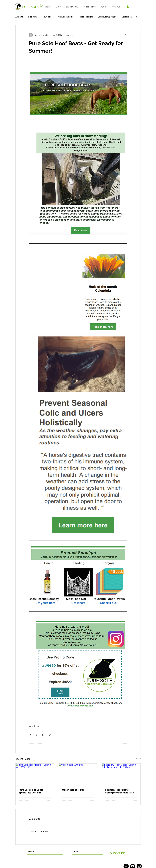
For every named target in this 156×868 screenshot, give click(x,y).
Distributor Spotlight (107, 17)
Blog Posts (33, 17)
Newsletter (47, 17)
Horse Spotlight (86, 17)
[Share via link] (50, 735)
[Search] (124, 7)
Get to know (127, 17)
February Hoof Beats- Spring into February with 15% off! (120, 791)
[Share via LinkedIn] (43, 735)
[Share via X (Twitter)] (37, 735)
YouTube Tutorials (66, 17)
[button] (128, 7)
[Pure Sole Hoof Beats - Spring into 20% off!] (35, 774)
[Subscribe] (117, 853)
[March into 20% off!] (78, 774)
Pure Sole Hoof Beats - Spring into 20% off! (32, 791)
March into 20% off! (73, 790)
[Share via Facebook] (30, 735)
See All (138, 759)
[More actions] (126, 35)
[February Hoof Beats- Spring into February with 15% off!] (121, 774)
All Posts (19, 17)
